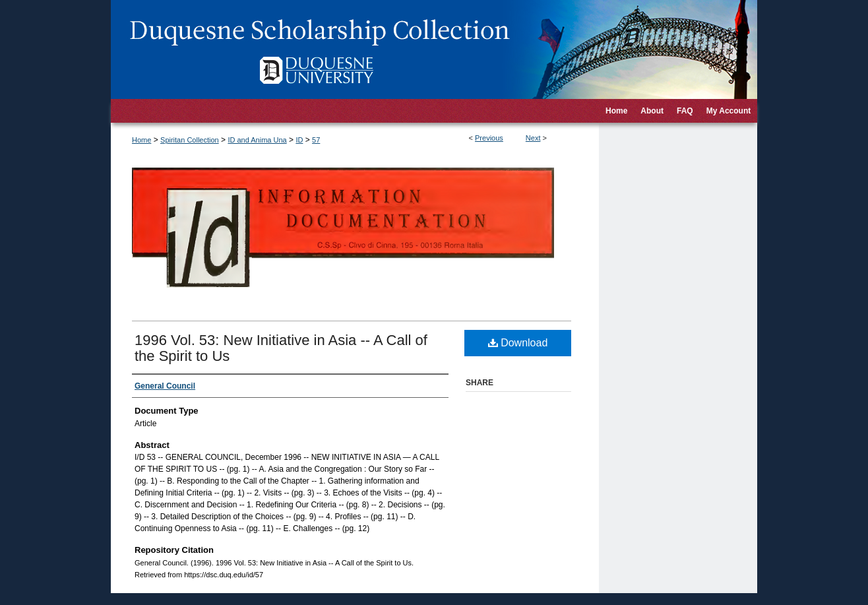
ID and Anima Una (257, 140)
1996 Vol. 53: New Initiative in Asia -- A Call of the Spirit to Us (281, 348)
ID (299, 140)
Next (533, 138)
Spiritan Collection (190, 140)
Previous (489, 138)
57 (316, 140)
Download (518, 343)
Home (141, 140)
